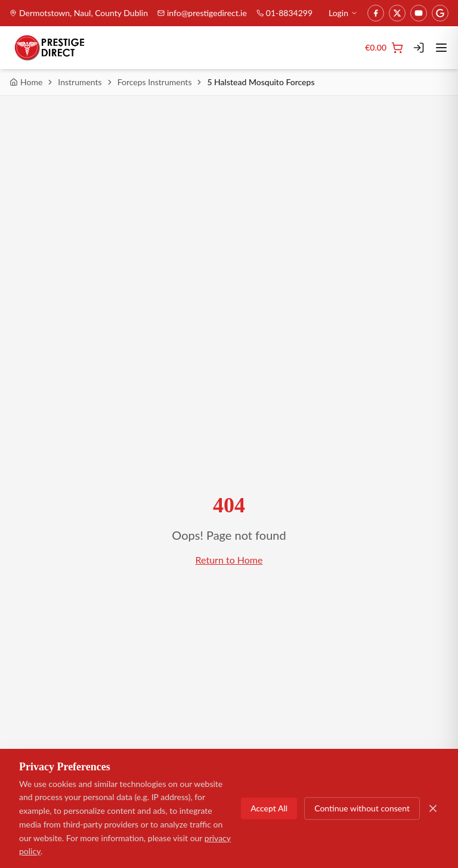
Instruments (80, 82)
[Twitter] (397, 13)
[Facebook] (376, 13)
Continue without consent (362, 808)
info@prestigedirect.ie (202, 13)
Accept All (269, 808)
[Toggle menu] (441, 48)
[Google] (440, 13)
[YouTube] (419, 13)
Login (343, 13)
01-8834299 (284, 13)
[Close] (433, 808)
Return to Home (229, 560)
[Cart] (384, 48)
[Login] (419, 48)
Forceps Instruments (155, 82)
